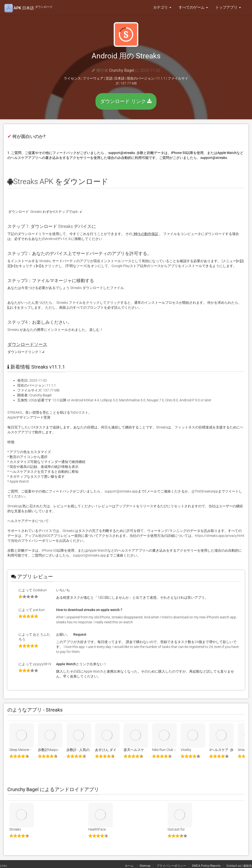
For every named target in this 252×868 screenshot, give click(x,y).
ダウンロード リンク (126, 101)
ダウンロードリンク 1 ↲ (26, 352)
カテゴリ (162, 7)
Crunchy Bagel (122, 70)
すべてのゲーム (193, 7)
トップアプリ (228, 7)
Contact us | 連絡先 (239, 866)
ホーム (130, 866)
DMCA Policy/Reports (206, 866)
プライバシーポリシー (171, 866)
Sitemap (145, 866)
